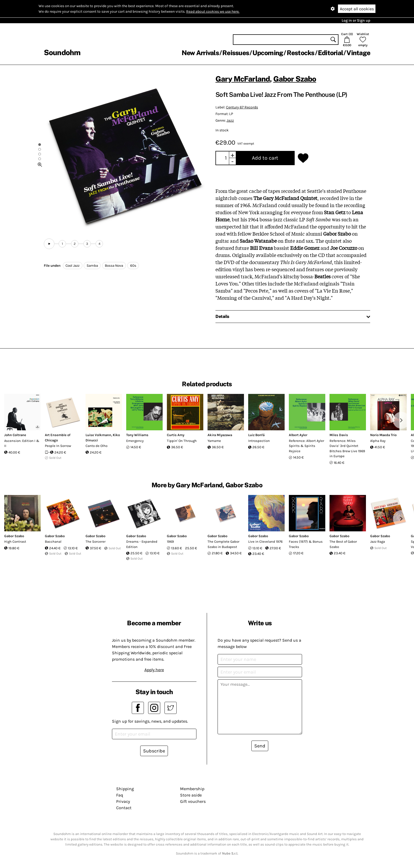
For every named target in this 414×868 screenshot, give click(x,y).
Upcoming (268, 53)
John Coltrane (15, 435)
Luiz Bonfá (256, 435)
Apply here (154, 670)
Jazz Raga (378, 542)
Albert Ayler (298, 435)
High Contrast (15, 542)
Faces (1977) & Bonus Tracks (306, 544)
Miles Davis (339, 435)
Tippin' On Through (182, 441)
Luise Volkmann (98, 435)
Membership (192, 789)
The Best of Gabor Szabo (343, 544)
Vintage (358, 53)
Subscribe (154, 751)
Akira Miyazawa (220, 435)
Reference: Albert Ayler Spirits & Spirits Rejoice (307, 446)
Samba (92, 266)
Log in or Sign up (356, 20)
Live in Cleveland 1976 (265, 542)
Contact (124, 808)
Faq (120, 795)
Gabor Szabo (295, 79)
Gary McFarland (243, 79)
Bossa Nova (114, 266)
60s (133, 266)
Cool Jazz (72, 266)
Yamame (214, 441)
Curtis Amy (176, 435)
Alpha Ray (378, 441)
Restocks (301, 53)
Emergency (135, 441)
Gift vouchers (193, 801)
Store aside (191, 795)
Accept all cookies (357, 9)
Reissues (236, 53)
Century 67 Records (242, 107)
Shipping (125, 789)
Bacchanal (53, 542)
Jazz (230, 120)
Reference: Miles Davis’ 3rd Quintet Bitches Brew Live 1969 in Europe (347, 449)
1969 (170, 542)
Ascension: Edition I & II (22, 443)
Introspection (259, 441)
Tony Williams (137, 435)
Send (260, 746)
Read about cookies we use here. (213, 11)
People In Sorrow (58, 446)
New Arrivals (200, 53)
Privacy (123, 801)
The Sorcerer (96, 542)
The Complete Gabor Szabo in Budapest (224, 544)
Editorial (330, 53)
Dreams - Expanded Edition (142, 544)
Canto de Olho (97, 446)
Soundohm (62, 52)
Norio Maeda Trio (383, 435)
